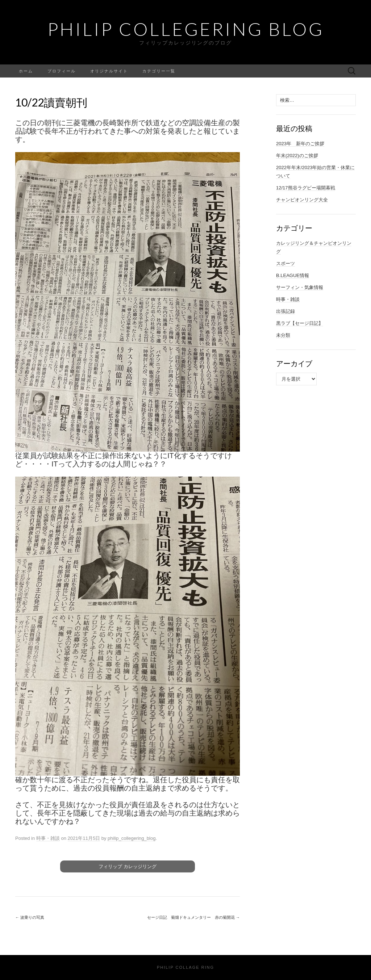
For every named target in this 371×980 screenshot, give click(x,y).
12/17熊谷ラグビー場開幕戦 (306, 188)
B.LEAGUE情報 (293, 275)
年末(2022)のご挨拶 (297, 156)
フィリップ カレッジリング (128, 866)
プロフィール (62, 71)
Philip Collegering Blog (186, 29)
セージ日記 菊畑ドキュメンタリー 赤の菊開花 (193, 917)
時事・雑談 (48, 838)
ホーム (26, 71)
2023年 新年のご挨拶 (300, 144)
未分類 (283, 335)
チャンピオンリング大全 (302, 200)
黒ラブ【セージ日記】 (300, 323)
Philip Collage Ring (185, 967)
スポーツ (285, 263)
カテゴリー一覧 (159, 71)
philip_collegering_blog (132, 838)
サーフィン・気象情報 (300, 287)
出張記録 (285, 311)
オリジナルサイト (109, 71)
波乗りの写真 (30, 917)
